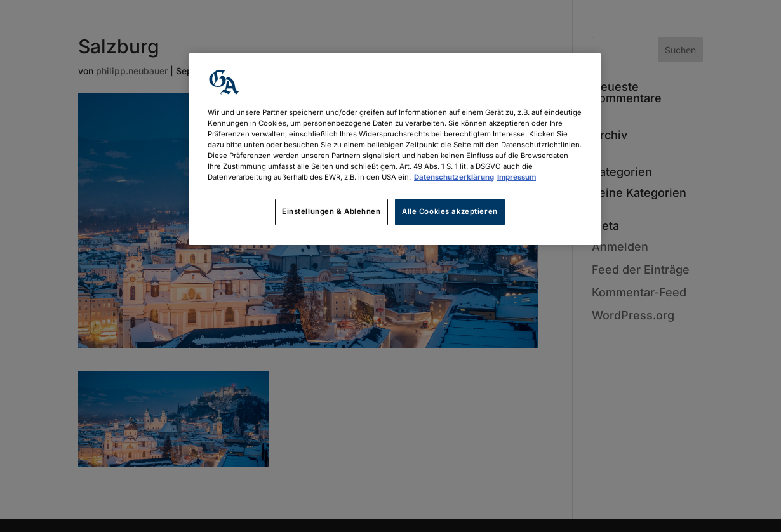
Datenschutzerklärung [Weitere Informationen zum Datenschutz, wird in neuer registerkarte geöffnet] (454, 177)
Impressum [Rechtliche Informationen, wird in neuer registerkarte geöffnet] (517, 177)
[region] (395, 149)
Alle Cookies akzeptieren (450, 211)
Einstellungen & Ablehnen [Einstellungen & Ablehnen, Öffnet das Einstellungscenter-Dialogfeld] (331, 211)
